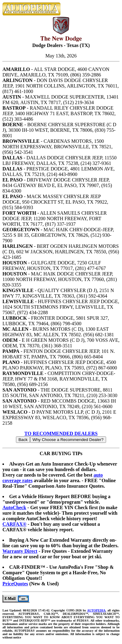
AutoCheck (14, 507)
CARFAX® (14, 524)
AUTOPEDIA (96, 610)
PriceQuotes (15, 584)
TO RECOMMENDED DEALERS (61, 433)
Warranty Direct (20, 551)
